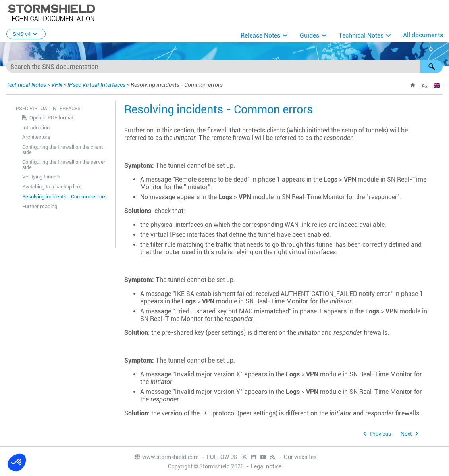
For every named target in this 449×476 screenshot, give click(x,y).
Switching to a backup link (52, 187)
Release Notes (260, 36)
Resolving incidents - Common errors (65, 197)
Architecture (36, 137)
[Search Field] (224, 67)
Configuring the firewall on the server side (64, 165)
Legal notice (266, 466)
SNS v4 (26, 34)
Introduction (36, 128)
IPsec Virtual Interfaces (96, 85)
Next (406, 434)
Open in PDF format (51, 118)
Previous (381, 434)
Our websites (300, 457)
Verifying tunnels (41, 177)
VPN (57, 85)
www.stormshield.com (166, 457)
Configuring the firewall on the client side (63, 150)
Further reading (40, 206)
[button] (432, 67)
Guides (309, 36)
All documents (423, 35)
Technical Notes (361, 36)
